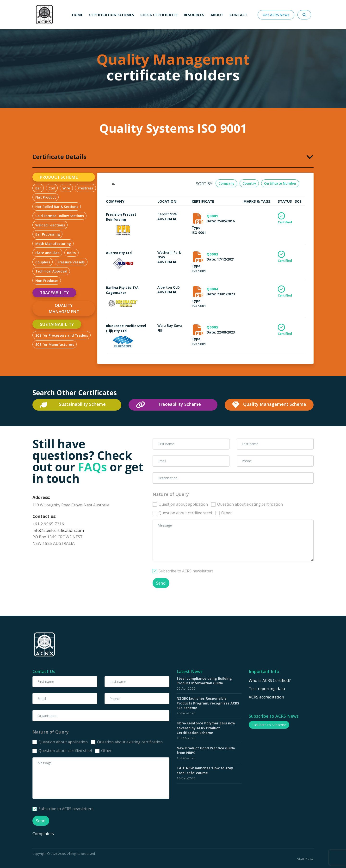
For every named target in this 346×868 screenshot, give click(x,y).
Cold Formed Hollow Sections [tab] (60, 216)
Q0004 (212, 289)
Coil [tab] (52, 188)
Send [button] (161, 583)
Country (249, 183)
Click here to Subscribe (269, 725)
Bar (38, 188)
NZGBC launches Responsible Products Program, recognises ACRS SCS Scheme (208, 703)
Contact (238, 15)
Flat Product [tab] (46, 197)
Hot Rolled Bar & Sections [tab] (57, 207)
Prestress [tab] (85, 188)
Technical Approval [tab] (51, 271)
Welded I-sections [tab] (50, 225)
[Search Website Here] (304, 15)
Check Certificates (159, 15)
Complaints (44, 833)
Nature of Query (171, 494)
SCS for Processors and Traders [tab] (62, 335)
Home (77, 15)
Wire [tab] (66, 188)
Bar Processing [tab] (48, 234)
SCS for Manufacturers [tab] (55, 344)
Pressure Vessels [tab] (71, 262)
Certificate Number (280, 183)
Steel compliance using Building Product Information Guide (204, 681)
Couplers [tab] (43, 262)
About (217, 15)
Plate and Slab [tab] (47, 253)
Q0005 (212, 327)
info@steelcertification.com (58, 530)
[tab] (173, 156)
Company (226, 183)
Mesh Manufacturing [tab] (53, 244)
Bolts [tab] (71, 253)
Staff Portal (305, 859)
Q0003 (212, 254)
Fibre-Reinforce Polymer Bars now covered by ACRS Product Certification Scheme (206, 728)
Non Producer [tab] (47, 281)
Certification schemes (112, 15)
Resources (194, 15)
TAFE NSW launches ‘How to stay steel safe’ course (205, 770)
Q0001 (212, 216)
